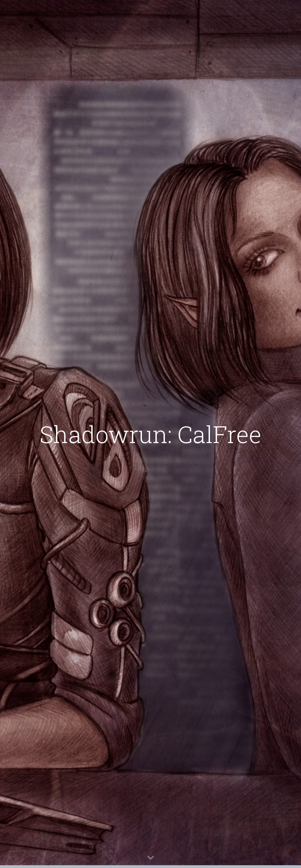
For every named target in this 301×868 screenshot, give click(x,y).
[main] (151, 434)
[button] (151, 858)
